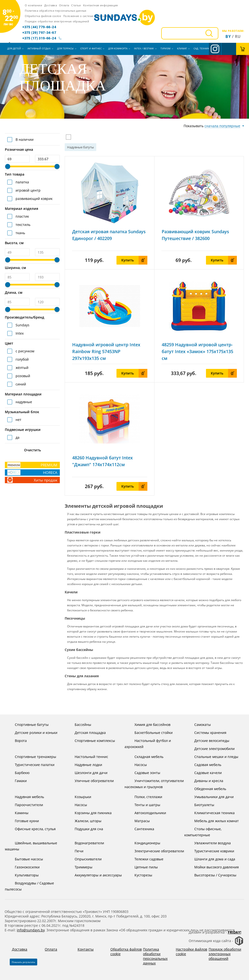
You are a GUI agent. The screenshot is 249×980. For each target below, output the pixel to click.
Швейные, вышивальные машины (31, 846)
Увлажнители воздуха (209, 843)
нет (18, 420)
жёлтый (22, 368)
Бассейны (79, 725)
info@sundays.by (31, 930)
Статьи (76, 5)
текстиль (22, 225)
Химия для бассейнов (149, 725)
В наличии (24, 139)
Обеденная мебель (206, 789)
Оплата (64, 5)
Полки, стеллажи (145, 797)
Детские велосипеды (208, 741)
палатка (22, 182)
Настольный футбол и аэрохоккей (148, 743)
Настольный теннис (88, 757)
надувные (23, 402)
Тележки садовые (145, 859)
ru (238, 36)
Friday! (235, 932)
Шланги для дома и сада (211, 859)
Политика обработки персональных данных (56, 11)
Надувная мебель (26, 797)
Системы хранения (207, 733)
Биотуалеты (200, 805)
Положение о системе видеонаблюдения (91, 16)
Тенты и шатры (144, 805)
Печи (75, 851)
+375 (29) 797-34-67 (39, 33)
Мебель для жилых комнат (213, 821)
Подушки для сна (85, 829)
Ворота (17, 741)
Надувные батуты (80, 147)
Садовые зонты (144, 773)
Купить (134, 260)
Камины (18, 813)
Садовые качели (204, 773)
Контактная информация (101, 5)
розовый (22, 376)
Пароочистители (25, 805)
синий (20, 384)
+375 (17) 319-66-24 (39, 38)
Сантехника (141, 829)
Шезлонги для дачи (87, 773)
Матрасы (138, 821)
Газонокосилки (23, 867)
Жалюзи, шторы (84, 821)
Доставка (51, 5)
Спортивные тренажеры (32, 757)
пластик (22, 216)
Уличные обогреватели (90, 781)
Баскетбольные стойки (150, 733)
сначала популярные (222, 126)
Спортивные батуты (28, 725)
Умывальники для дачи (210, 797)
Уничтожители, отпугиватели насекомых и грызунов (154, 783)
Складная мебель (145, 757)
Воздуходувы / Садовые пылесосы (29, 886)
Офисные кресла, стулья (31, 829)
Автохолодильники (147, 813)
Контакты (86, 949)
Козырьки (79, 797)
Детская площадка (86, 733)
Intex (19, 333)
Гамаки (17, 781)
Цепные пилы (142, 867)
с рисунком (24, 351)
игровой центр (28, 190)
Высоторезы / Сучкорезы (212, 875)
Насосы (137, 765)
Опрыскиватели (84, 859)
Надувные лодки (85, 765)
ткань (20, 233)
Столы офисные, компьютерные (203, 832)
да (17, 437)
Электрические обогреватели (156, 851)
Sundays (22, 325)
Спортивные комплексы (91, 741)
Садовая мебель (204, 765)
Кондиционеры (144, 843)
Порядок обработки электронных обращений (57, 21)
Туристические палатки (31, 765)
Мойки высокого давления (213, 867)
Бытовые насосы (25, 859)
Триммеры (80, 867)
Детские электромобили (211, 749)
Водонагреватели (86, 843)
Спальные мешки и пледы (213, 757)
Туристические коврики (210, 851)
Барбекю (18, 773)
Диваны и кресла (205, 781)
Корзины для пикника (89, 813)
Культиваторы (23, 875)
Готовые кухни (23, 821)
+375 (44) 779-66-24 (39, 27)
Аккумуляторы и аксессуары (94, 875)
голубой (22, 359)
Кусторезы (140, 875)
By (228, 36)
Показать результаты (23, 962)
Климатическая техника (211, 813)
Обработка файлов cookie (43, 16)
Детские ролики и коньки (32, 733)
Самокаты (199, 725)
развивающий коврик (34, 199)
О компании (33, 5)
